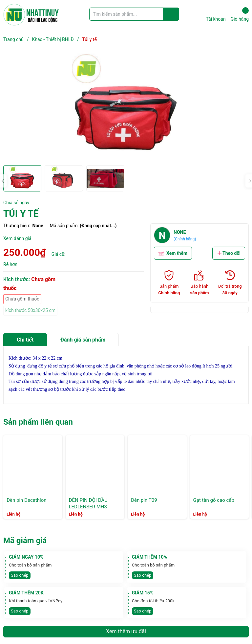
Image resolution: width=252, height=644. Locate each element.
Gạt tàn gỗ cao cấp (214, 500)
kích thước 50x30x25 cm (30, 310)
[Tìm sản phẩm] (134, 14)
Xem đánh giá (17, 238)
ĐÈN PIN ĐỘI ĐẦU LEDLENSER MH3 (88, 503)
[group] (126, 108)
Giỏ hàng (240, 14)
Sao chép (20, 575)
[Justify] (171, 14)
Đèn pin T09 (144, 500)
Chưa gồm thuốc (22, 299)
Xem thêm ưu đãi (126, 631)
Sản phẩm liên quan (38, 422)
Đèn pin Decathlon (27, 500)
